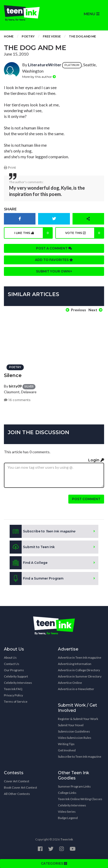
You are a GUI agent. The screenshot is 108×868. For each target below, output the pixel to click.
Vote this (85, 233)
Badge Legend (68, 818)
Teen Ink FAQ (13, 689)
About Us (10, 657)
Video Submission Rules (75, 738)
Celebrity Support (16, 676)
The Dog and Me (82, 36)
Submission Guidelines (74, 731)
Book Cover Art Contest (20, 787)
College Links (67, 793)
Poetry (28, 36)
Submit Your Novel (71, 725)
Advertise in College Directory (79, 670)
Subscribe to (42, 531)
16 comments (17, 400)
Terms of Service (16, 702)
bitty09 (15, 386)
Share (10, 209)
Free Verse (52, 36)
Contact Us (12, 664)
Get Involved (67, 750)
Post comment (86, 499)
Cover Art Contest (17, 781)
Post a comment (54, 248)
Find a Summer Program (37, 578)
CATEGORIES (54, 863)
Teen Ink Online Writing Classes (80, 799)
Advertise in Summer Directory (80, 676)
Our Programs (14, 670)
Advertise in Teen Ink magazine (80, 657)
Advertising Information (75, 664)
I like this (34, 233)
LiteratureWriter (45, 65)
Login (96, 460)
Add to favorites (54, 260)
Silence (13, 375)
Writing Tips (66, 744)
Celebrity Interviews (18, 683)
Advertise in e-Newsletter (76, 689)
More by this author (39, 77)
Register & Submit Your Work (78, 719)
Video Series (67, 812)
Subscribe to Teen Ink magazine (80, 757)
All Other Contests (17, 794)
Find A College (29, 563)
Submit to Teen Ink (32, 547)
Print (10, 168)
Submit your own (54, 271)
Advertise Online (70, 683)
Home (9, 36)
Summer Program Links (74, 786)
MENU (92, 14)
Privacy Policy (13, 695)
